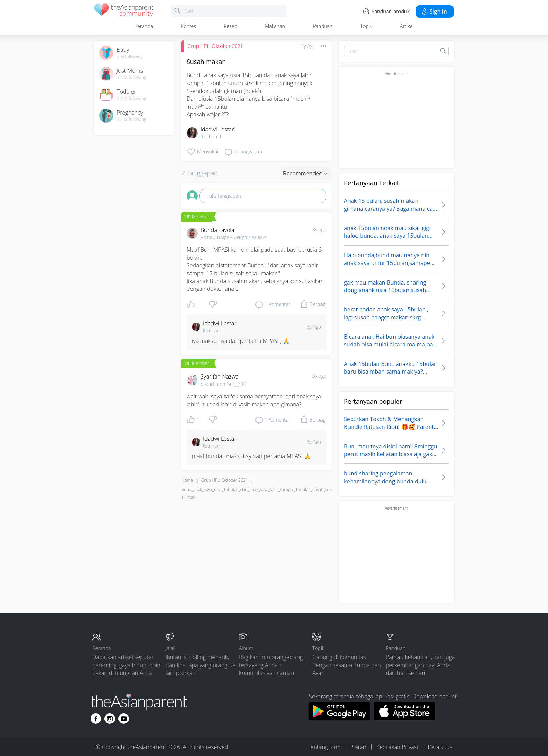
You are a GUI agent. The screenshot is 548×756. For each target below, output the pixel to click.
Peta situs (440, 747)
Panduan (323, 26)
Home (187, 480)
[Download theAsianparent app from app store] (405, 718)
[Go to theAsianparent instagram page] (110, 719)
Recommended (305, 173)
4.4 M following (132, 78)
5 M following (130, 57)
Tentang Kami (325, 747)
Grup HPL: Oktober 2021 (215, 46)
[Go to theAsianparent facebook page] (96, 719)
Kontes (188, 26)
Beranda (144, 26)
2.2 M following (132, 99)
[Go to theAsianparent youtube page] (124, 719)
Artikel (407, 26)
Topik (366, 26)
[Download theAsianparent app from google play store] (339, 718)
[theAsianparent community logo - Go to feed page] (124, 11)
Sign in (434, 12)
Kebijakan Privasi (397, 747)
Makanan (275, 26)
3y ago (319, 229)
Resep (230, 26)
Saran (359, 747)
